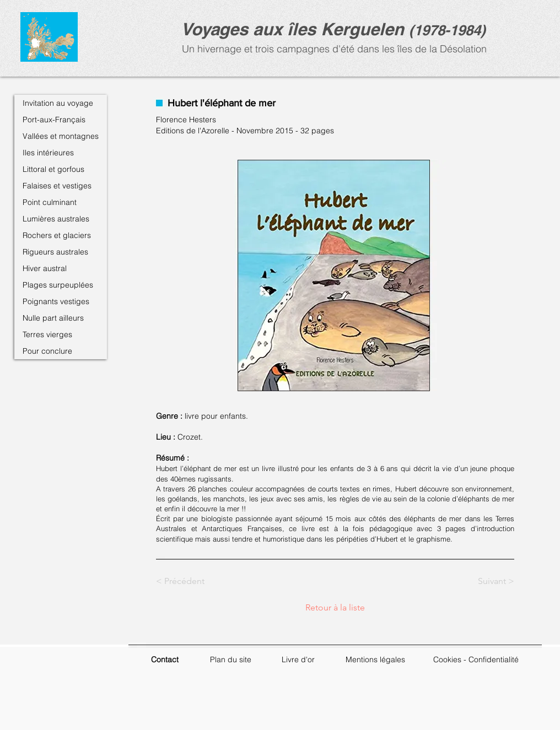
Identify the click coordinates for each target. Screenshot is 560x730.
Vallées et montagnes (61, 136)
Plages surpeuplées (58, 285)
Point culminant (50, 202)
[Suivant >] (487, 581)
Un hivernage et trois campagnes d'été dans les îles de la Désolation (333, 49)
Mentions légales (375, 659)
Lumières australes (56, 219)
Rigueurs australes (55, 252)
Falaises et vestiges (57, 186)
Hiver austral (45, 268)
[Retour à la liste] (335, 608)
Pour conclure (47, 351)
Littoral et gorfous (53, 169)
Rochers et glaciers (57, 235)
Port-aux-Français (54, 120)
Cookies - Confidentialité (476, 659)
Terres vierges (47, 334)
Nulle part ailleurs (53, 318)
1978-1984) (450, 30)
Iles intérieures (48, 153)
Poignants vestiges (56, 301)
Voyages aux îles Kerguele (287, 29)
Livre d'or (298, 659)
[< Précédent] (192, 581)
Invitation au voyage (58, 103)
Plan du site (231, 659)
